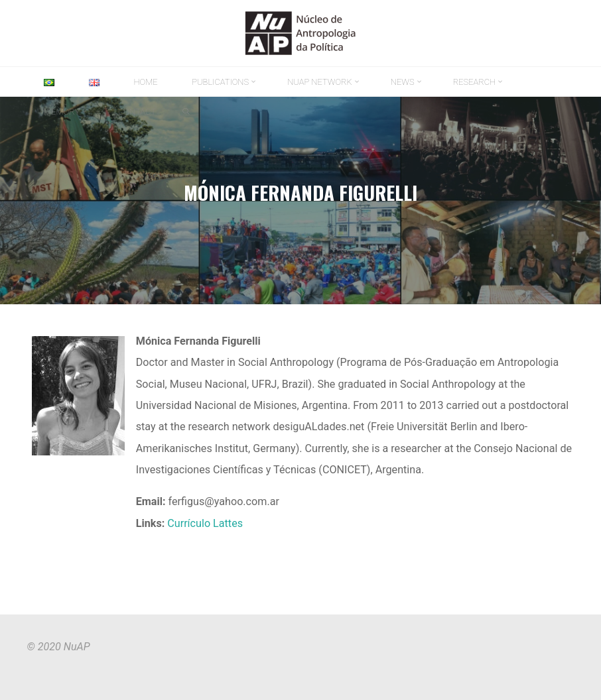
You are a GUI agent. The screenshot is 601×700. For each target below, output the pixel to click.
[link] (186, 112)
